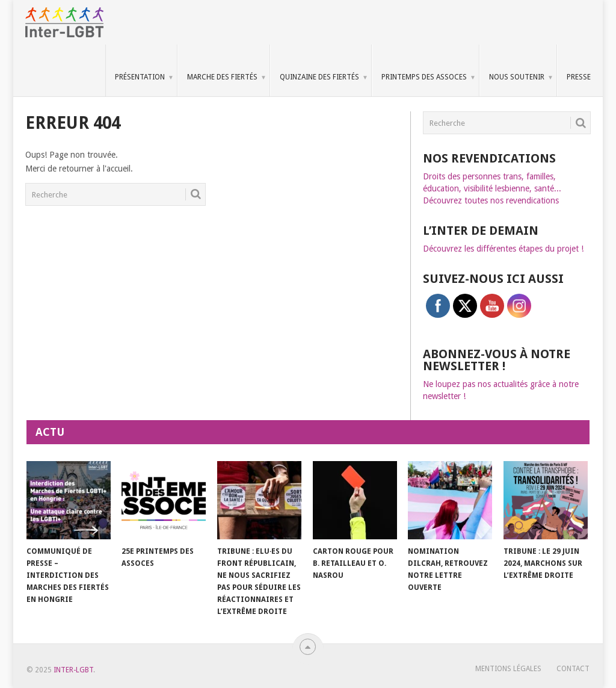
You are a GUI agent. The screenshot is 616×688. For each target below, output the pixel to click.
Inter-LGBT (73, 670)
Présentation (140, 77)
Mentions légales (508, 669)
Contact (573, 669)
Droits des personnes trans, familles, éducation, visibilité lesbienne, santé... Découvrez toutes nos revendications (492, 188)
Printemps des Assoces (424, 77)
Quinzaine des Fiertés (319, 77)
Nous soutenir (517, 77)
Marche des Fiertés (222, 77)
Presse (579, 77)
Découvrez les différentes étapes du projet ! (503, 249)
